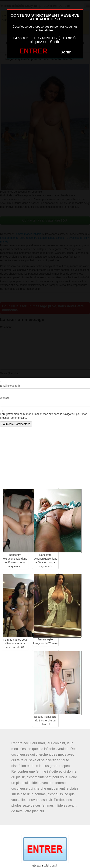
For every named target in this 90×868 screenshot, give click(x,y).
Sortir (66, 52)
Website (5, 398)
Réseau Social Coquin (45, 866)
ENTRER (33, 51)
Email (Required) (10, 386)
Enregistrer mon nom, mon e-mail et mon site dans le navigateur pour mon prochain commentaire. (44, 416)
